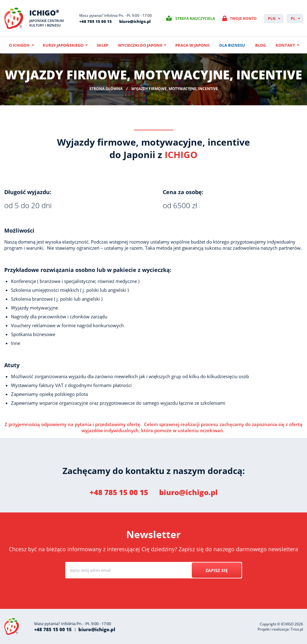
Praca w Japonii (192, 45)
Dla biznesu (232, 45)
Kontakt (285, 45)
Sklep (102, 45)
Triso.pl (297, 629)
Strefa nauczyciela (195, 18)
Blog (261, 45)
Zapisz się (217, 570)
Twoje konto (243, 18)
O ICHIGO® (19, 45)
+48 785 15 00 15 (96, 21)
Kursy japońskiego (63, 45)
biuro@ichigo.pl (135, 21)
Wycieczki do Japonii (140, 45)
